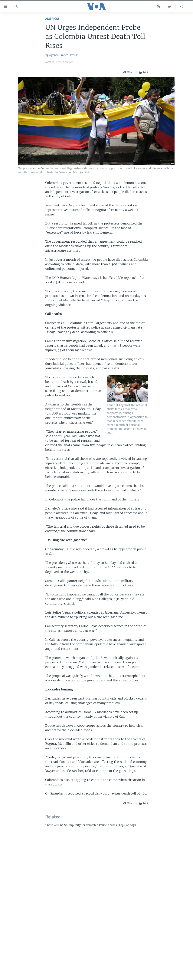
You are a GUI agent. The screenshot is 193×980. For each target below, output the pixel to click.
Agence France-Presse (64, 55)
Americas (52, 19)
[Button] (129, 72)
